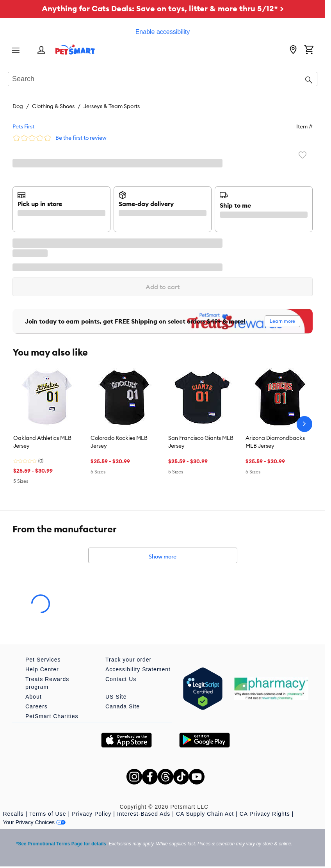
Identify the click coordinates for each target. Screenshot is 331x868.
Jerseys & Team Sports (112, 106)
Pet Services (43, 660)
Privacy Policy (92, 814)
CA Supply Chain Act (205, 814)
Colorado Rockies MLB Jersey (119, 442)
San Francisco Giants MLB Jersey (201, 442)
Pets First (23, 126)
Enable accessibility (163, 32)
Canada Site (123, 706)
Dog (18, 106)
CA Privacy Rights (265, 814)
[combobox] (163, 80)
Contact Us (121, 679)
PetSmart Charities (52, 716)
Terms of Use (48, 814)
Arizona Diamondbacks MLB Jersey (275, 442)
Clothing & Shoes (53, 106)
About (34, 697)
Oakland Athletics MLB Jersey (42, 442)
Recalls (13, 814)
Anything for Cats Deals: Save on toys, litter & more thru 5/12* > (163, 8)
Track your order (128, 660)
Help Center (42, 669)
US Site (116, 697)
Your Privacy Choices (35, 822)
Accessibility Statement (138, 669)
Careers (36, 706)
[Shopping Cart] (309, 50)
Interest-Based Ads (144, 814)
